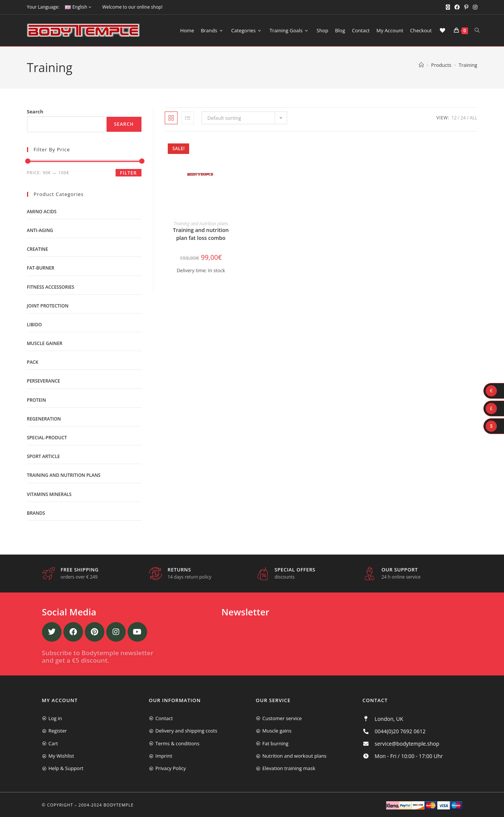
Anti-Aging (40, 230)
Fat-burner (41, 268)
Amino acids (42, 212)
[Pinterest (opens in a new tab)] (466, 7)
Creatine (38, 249)
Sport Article (44, 456)
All (473, 118)
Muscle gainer (45, 343)
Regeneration (44, 419)
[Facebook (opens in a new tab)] (457, 7)
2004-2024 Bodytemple (106, 805)
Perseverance (44, 381)
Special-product (47, 438)
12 (454, 118)
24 (463, 118)
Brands (36, 513)
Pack (33, 362)
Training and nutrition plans (201, 224)
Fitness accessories (51, 287)
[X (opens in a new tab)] (448, 7)
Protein (37, 400)
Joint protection (48, 306)
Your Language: (43, 7)
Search (35, 112)
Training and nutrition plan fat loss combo (201, 234)
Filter (129, 173)
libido (35, 325)
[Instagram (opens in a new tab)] (474, 7)
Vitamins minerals (49, 494)
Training (468, 65)
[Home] (421, 65)
